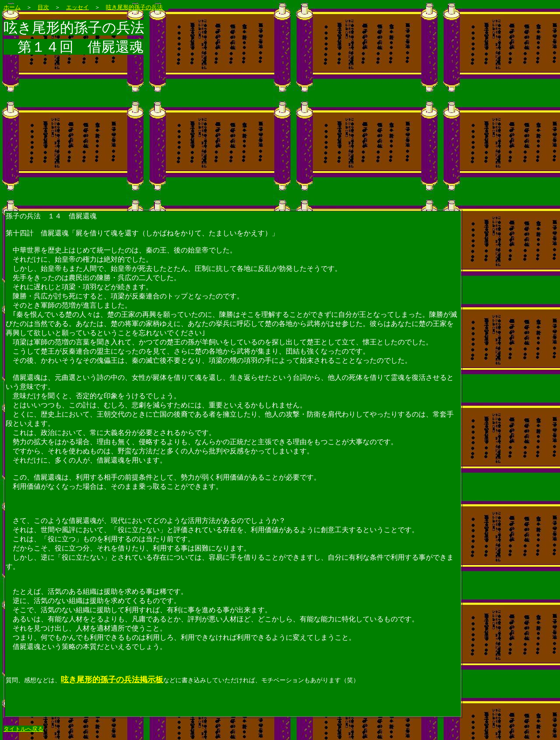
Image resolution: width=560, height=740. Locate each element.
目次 (43, 7)
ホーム (12, 7)
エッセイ (77, 7)
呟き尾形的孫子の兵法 (134, 7)
